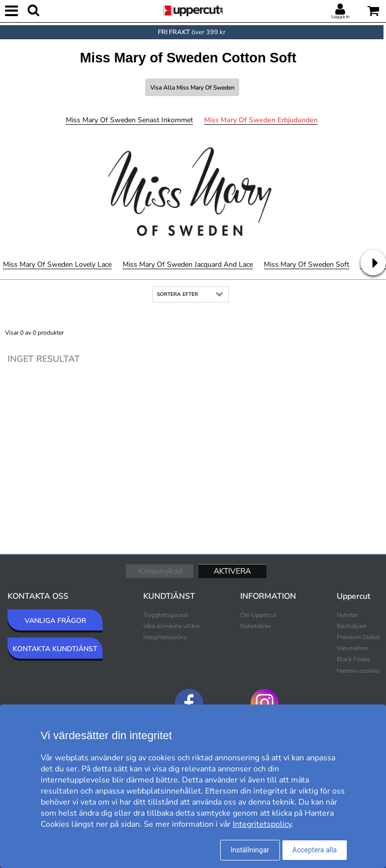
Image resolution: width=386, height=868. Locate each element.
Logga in (340, 17)
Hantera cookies (358, 671)
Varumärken (353, 648)
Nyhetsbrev (256, 626)
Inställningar (250, 850)
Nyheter (347, 615)
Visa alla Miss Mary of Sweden (192, 88)
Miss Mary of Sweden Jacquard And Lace (188, 264)
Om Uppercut (258, 615)
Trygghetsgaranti (166, 615)
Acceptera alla (315, 850)
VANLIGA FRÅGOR (55, 621)
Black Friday (353, 659)
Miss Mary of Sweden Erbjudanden (261, 120)
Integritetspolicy (165, 637)
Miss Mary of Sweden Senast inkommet (129, 120)
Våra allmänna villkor (172, 626)
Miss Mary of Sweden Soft (307, 264)
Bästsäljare (352, 626)
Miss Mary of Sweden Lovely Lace (57, 264)
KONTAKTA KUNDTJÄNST (55, 649)
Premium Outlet (358, 637)
